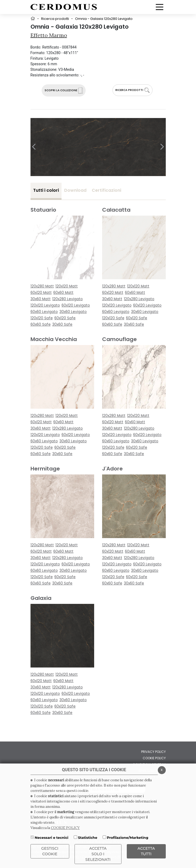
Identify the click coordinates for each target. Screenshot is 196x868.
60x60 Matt (63, 293)
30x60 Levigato (73, 312)
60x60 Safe (41, 324)
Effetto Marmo (49, 35)
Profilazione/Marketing (128, 838)
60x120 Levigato (76, 305)
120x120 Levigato (45, 305)
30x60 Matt (41, 299)
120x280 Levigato (67, 299)
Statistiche (88, 838)
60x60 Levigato (44, 312)
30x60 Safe (62, 324)
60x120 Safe (65, 318)
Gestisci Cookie (50, 851)
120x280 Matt (42, 286)
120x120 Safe (42, 318)
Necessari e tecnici (52, 838)
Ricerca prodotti (55, 19)
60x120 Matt (41, 293)
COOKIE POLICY (65, 828)
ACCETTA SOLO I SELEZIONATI (98, 854)
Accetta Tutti (146, 851)
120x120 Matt (67, 286)
